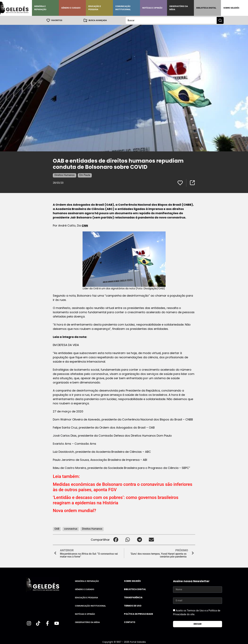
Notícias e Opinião (152, 8)
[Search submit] (220, 20)
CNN (85, 225)
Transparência (133, 597)
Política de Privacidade (138, 614)
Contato (130, 622)
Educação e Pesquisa (95, 8)
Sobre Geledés (231, 8)
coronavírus (71, 529)
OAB (57, 529)
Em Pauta (85, 175)
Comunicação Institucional (123, 8)
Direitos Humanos (65, 175)
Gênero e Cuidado (71, 8)
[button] (116, 540)
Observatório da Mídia (179, 8)
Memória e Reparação (40, 8)
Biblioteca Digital (206, 8)
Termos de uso (133, 606)
